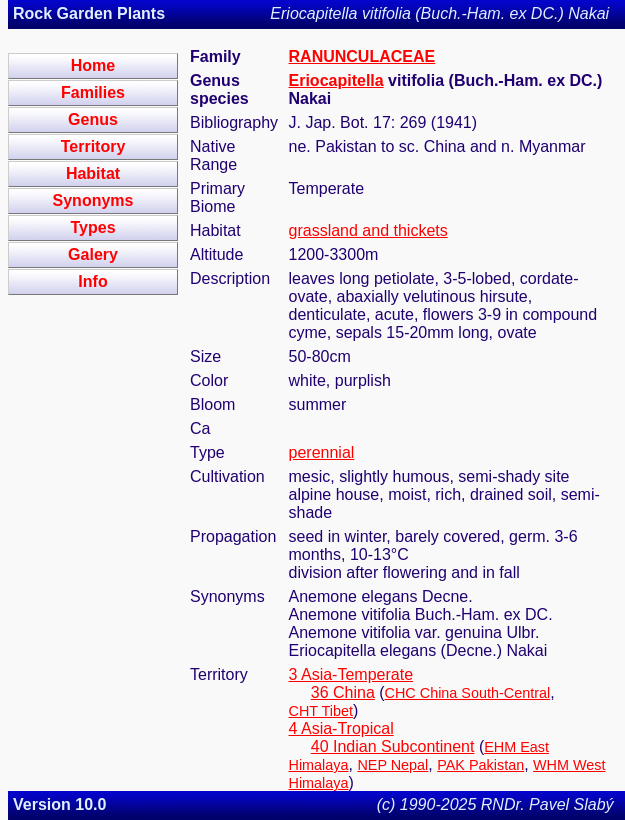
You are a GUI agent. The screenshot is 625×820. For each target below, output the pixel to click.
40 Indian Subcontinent (393, 746)
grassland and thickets (368, 230)
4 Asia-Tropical (341, 728)
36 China (343, 692)
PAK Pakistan (480, 765)
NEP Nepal (392, 765)
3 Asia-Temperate (351, 674)
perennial (322, 452)
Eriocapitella (336, 80)
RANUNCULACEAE (362, 56)
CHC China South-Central (468, 693)
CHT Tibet (321, 711)
